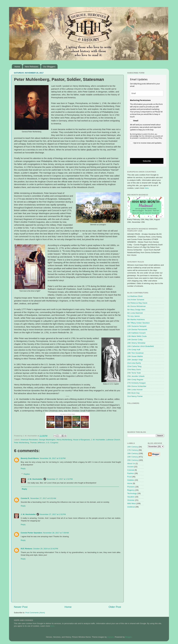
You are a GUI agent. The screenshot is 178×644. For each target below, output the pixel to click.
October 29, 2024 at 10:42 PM (46, 549)
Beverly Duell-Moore (30, 458)
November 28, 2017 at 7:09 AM (56, 533)
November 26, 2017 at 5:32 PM (53, 458)
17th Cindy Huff (134, 350)
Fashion (131, 473)
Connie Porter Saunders (31, 533)
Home (17, 67)
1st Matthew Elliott (135, 296)
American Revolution (29, 440)
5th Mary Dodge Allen (136, 310)
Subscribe (147, 161)
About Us (131, 463)
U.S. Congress (52, 443)
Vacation (131, 497)
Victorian (131, 500)
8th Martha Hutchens (136, 319)
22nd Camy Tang (134, 366)
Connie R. (25, 498)
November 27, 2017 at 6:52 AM (43, 498)
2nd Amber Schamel (136, 300)
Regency (131, 490)
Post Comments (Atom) (35, 613)
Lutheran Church (113, 440)
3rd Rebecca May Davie (137, 303)
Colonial (131, 470)
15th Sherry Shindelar (136, 343)
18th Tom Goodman (135, 353)
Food (129, 477)
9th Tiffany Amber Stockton (138, 323)
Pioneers (131, 487)
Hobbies (131, 480)
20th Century (133, 460)
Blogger (128, 637)
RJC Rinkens (26, 549)
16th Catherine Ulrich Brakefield (141, 346)
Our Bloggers (49, 67)
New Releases (32, 67)
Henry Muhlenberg (64, 440)
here (147, 188)
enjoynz (110, 637)
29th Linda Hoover (135, 390)
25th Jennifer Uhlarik (136, 376)
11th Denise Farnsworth (137, 330)
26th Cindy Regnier (135, 380)
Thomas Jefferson (38, 443)
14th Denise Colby (135, 340)
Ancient (130, 467)
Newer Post (21, 607)
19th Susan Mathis (135, 356)
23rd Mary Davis (134, 370)
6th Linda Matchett (135, 313)
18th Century (133, 453)
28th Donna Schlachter (137, 386)
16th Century (133, 447)
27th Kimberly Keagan (136, 383)
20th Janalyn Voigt (135, 360)
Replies (27, 474)
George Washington (47, 440)
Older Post (115, 607)
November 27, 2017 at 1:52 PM (60, 479)
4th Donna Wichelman (136, 306)
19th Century (133, 457)
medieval (131, 507)
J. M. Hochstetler (98, 440)
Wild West (131, 503)
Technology (132, 493)
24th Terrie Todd (134, 373)
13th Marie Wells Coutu (137, 336)
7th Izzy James (133, 316)
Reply (23, 468)
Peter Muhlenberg (21, 443)
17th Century (133, 450)
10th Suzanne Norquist (137, 326)
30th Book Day (133, 393)
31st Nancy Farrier (135, 396)
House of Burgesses (81, 440)
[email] (147, 93)
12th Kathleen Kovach (136, 333)
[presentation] (144, 152)
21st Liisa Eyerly (134, 363)
